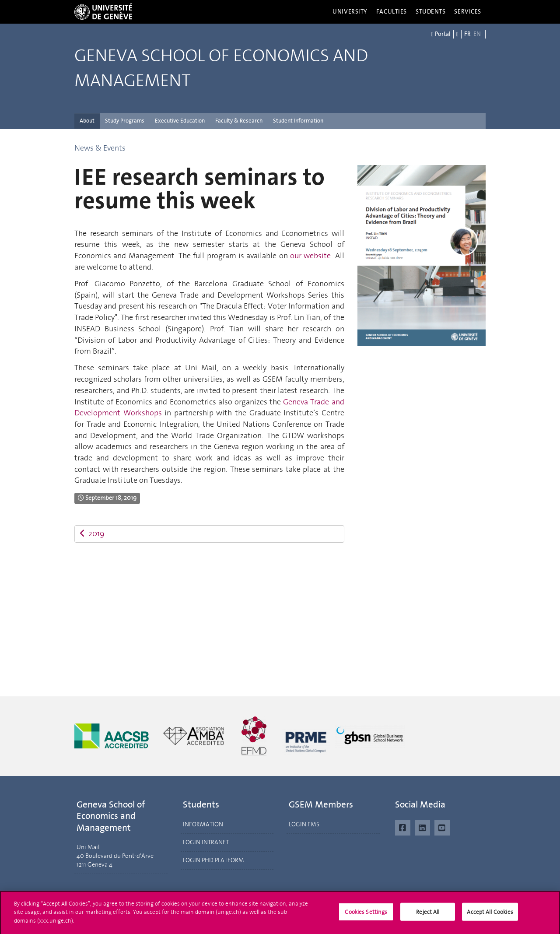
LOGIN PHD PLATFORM (213, 860)
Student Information (298, 121)
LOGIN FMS (304, 824)
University (350, 12)
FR (467, 34)
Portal (441, 34)
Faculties (392, 12)
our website (310, 256)
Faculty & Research (239, 121)
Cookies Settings (366, 915)
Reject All (428, 915)
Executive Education (180, 121)
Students (431, 12)
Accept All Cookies (490, 915)
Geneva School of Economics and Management (221, 68)
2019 (92, 534)
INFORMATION (203, 824)
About (87, 121)
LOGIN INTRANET (206, 842)
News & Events (100, 148)
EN (477, 34)
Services (468, 12)
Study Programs (125, 121)
